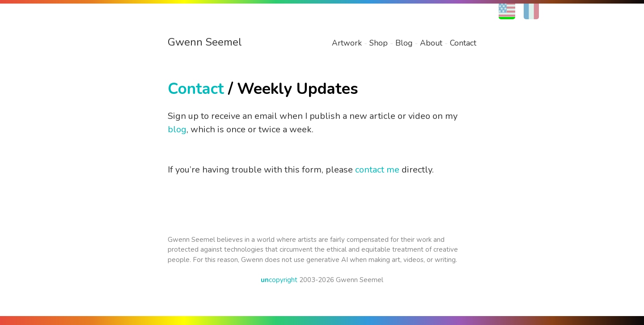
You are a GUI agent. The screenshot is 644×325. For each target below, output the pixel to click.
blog (177, 129)
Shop (379, 43)
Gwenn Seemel (205, 42)
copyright (279, 280)
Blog (404, 43)
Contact (463, 43)
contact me (377, 170)
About (431, 43)
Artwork (347, 43)
